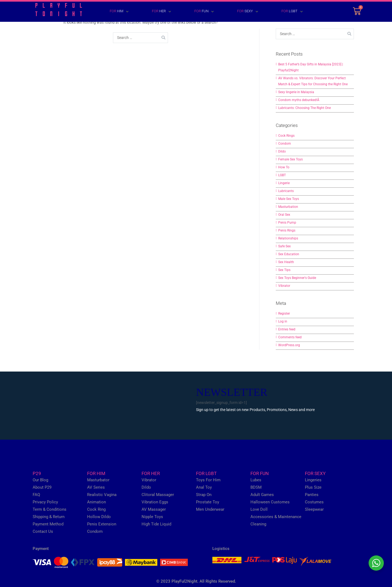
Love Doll (259, 509)
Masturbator (98, 480)
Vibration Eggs (155, 502)
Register (284, 314)
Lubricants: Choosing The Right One (304, 108)
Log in (283, 321)
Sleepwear (314, 509)
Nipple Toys (152, 517)
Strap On (204, 495)
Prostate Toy (208, 502)
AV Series (96, 487)
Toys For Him (208, 480)
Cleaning (258, 524)
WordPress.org (289, 345)
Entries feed (287, 329)
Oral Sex (284, 215)
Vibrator (284, 286)
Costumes (314, 502)
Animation (97, 502)
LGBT (282, 175)
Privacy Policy (45, 502)
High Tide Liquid (156, 524)
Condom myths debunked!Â (299, 100)
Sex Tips (284, 270)
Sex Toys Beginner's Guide (297, 278)
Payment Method (48, 524)
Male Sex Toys (289, 199)
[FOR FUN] (196, 12)
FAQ (36, 495)
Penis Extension (102, 524)
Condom (285, 144)
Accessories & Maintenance (276, 517)
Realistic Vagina (102, 495)
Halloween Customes (270, 502)
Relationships (288, 238)
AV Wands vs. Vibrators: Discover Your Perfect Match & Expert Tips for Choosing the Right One (313, 81)
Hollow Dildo (99, 517)
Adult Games (262, 495)
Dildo (282, 151)
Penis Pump (287, 223)
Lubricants (286, 191)
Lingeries (313, 480)
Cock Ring (96, 509)
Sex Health (286, 262)
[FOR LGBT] (284, 12)
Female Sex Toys (290, 159)
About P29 (42, 487)
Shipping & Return (49, 517)
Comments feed (290, 337)
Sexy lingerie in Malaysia (296, 92)
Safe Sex (284, 246)
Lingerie (284, 183)
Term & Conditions (50, 509)
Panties (312, 495)
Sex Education (289, 254)
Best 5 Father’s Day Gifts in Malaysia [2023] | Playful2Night (311, 67)
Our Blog (40, 480)
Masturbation (288, 207)
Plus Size (313, 487)
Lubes (256, 480)
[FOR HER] (154, 12)
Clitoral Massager (158, 495)
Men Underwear (210, 509)
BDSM (256, 487)
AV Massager (154, 509)
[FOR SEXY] (240, 12)
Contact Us (43, 531)
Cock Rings (286, 136)
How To (284, 167)
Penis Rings (287, 230)
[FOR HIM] (111, 12)
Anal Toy (204, 487)
